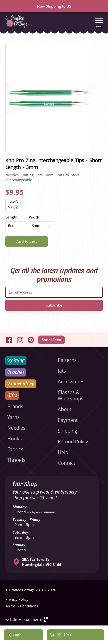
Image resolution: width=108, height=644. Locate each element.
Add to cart (27, 241)
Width (34, 217)
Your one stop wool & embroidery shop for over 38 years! (45, 495)
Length (12, 217)
